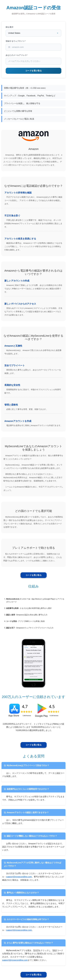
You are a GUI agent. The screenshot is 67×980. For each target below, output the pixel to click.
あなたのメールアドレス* (17, 55)
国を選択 (9, 27)
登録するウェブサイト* (16, 41)
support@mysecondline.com (19, 877)
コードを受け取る (34, 575)
